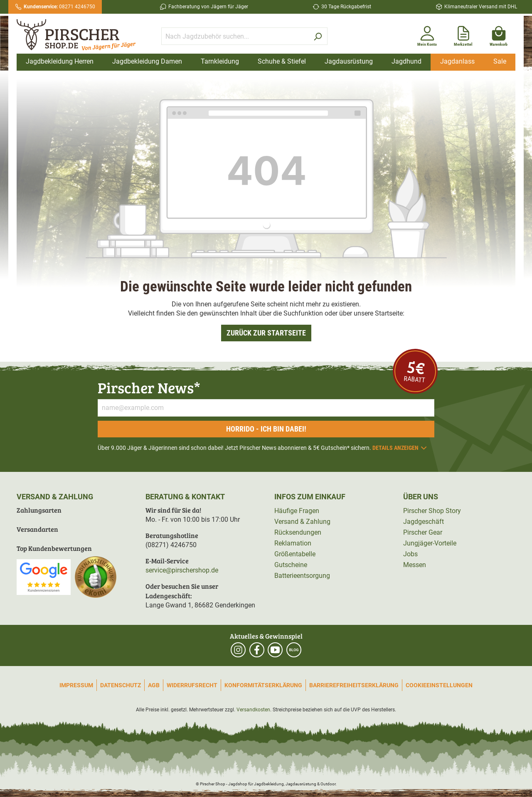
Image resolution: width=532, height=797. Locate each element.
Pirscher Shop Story (432, 511)
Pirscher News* (149, 387)
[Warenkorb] (499, 35)
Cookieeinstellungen (439, 685)
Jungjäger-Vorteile (430, 543)
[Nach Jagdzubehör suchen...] (235, 36)
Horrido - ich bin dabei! (266, 429)
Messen (415, 565)
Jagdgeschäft (424, 522)
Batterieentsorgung (302, 576)
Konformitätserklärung (263, 685)
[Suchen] (318, 36)
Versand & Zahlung (302, 522)
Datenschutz (121, 685)
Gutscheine (291, 565)
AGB (154, 685)
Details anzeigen (400, 448)
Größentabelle (295, 554)
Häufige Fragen (297, 511)
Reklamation (293, 543)
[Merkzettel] (463, 35)
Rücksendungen (298, 532)
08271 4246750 (59, 7)
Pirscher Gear (423, 532)
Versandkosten (253, 710)
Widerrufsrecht (192, 685)
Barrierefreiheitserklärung (354, 685)
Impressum (76, 685)
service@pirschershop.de (182, 570)
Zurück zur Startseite (266, 333)
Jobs (410, 554)
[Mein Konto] (427, 35)
